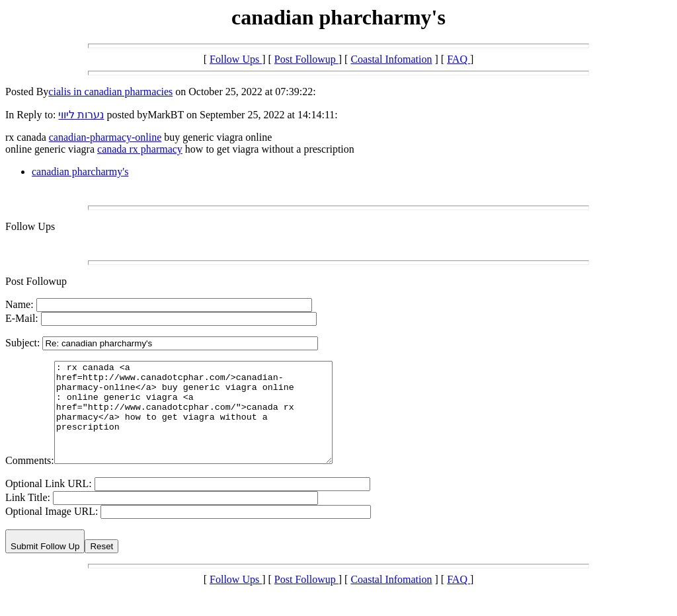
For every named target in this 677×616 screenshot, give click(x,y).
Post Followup (306, 59)
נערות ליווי (81, 115)
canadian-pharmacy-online (105, 137)
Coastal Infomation (391, 59)
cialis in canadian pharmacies (110, 92)
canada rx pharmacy (140, 149)
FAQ (458, 59)
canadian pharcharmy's (80, 172)
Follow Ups (236, 59)
